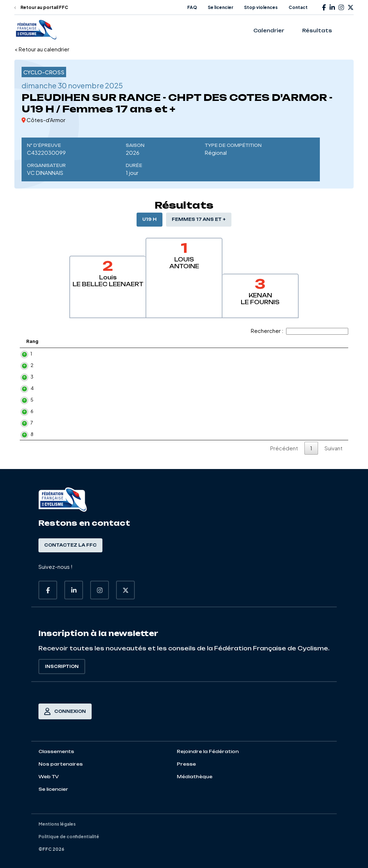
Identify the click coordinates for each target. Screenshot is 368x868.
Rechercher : (300, 331)
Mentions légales (57, 824)
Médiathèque (195, 777)
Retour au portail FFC (41, 7)
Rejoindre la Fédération (208, 751)
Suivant (333, 448)
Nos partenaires (61, 764)
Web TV (49, 777)
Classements (56, 751)
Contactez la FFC (70, 545)
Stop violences (261, 7)
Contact (298, 7)
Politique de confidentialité (69, 837)
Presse (186, 764)
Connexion (65, 711)
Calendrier (269, 31)
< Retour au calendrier (42, 49)
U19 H (149, 219)
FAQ (192, 7)
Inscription (62, 667)
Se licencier (220, 7)
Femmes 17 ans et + (199, 219)
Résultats (317, 31)
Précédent (284, 448)
